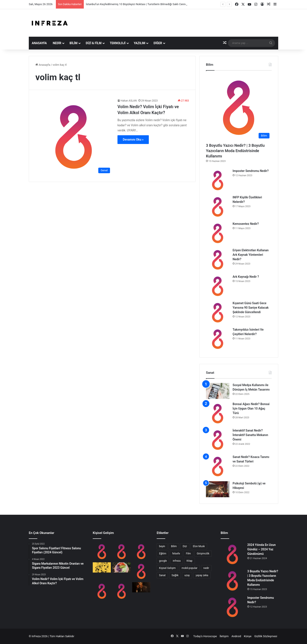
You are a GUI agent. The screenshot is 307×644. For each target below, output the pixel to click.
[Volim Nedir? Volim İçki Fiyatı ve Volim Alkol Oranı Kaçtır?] (74, 137)
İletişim (224, 636)
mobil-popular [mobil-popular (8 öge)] (190, 568)
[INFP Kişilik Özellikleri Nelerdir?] (218, 207)
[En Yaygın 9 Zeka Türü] (102, 567)
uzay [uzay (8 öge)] (187, 575)
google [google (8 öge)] (163, 561)
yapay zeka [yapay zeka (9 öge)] (202, 575)
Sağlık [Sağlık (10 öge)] (175, 575)
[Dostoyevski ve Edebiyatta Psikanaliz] (141, 587)
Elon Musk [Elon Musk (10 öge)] (199, 546)
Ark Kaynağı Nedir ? (246, 277)
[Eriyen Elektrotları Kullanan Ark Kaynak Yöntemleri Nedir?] (218, 260)
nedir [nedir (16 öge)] (206, 568)
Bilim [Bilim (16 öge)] (174, 546)
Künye (248, 636)
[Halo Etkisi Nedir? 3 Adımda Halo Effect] (122, 591)
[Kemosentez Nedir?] (218, 233)
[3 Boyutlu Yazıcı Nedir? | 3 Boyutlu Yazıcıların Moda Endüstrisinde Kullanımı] (239, 108)
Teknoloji (118, 43)
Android (236, 636)
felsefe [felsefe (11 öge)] (176, 554)
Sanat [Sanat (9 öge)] (162, 575)
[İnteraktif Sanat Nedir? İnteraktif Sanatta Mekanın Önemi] (218, 440)
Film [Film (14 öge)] (188, 554)
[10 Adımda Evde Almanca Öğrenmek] (141, 571)
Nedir (57, 43)
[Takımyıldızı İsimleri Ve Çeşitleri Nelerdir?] (218, 339)
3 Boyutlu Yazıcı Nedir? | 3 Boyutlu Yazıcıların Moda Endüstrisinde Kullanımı (235, 151)
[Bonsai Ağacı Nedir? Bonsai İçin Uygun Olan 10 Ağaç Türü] (218, 414)
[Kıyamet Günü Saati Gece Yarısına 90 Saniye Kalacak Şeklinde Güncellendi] (218, 313)
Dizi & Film (94, 43)
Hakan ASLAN (129, 101)
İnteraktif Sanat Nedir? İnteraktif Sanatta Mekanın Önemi (250, 435)
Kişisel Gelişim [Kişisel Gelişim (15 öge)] (167, 568)
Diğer (158, 43)
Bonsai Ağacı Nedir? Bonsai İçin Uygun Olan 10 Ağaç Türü (251, 408)
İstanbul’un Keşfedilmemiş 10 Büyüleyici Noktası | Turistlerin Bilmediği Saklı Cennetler (138, 4)
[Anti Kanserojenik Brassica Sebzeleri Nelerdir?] (122, 567)
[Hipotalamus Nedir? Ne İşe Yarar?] (102, 591)
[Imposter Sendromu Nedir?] (218, 180)
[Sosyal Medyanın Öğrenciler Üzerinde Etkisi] (141, 552)
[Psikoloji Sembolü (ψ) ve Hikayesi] (218, 489)
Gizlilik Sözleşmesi (266, 636)
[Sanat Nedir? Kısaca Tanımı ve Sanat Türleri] (218, 467)
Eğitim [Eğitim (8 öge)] (163, 554)
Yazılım (140, 43)
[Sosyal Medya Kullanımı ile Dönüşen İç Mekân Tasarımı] (218, 391)
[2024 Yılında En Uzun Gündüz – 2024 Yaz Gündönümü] (232, 554)
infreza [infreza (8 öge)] (177, 561)
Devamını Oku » (133, 140)
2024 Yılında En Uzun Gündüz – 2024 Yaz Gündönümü (261, 549)
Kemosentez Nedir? (246, 224)
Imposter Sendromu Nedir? (251, 171)
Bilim (73, 43)
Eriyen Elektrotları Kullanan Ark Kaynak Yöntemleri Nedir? (251, 255)
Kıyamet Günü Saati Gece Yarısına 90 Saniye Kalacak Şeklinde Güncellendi (251, 308)
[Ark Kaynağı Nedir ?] (218, 286)
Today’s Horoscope (205, 636)
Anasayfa (39, 43)
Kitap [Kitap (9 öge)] (190, 561)
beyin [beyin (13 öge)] (162, 546)
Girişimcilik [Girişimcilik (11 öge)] (203, 554)
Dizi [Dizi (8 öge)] (185, 546)
